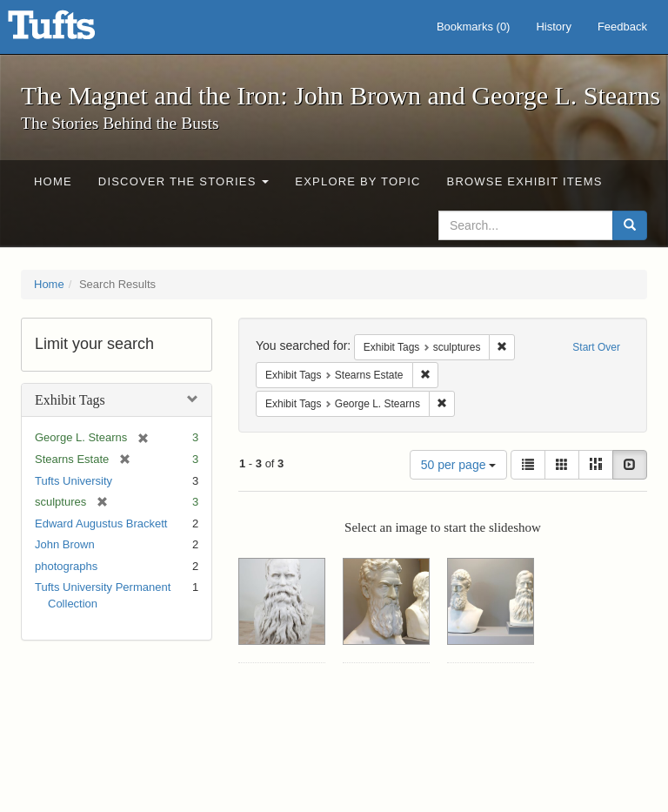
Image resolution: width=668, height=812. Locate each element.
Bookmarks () (474, 27)
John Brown (65, 544)
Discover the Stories (184, 181)
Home (53, 181)
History (553, 27)
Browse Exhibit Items (525, 181)
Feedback (622, 27)
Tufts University (73, 481)
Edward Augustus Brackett (101, 523)
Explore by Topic (357, 181)
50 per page (459, 465)
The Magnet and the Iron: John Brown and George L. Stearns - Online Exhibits (73, 30)
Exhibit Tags (70, 400)
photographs (66, 566)
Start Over (596, 347)
